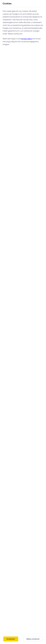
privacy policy (27, 39)
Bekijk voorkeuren (33, 639)
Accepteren (11, 639)
